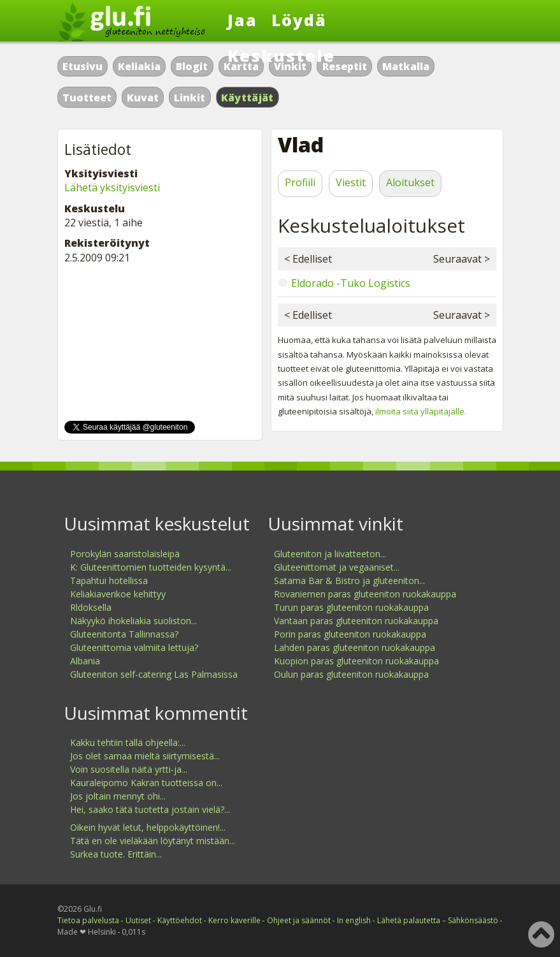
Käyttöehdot (180, 920)
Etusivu (83, 66)
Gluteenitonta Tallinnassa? (124, 634)
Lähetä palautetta (409, 920)
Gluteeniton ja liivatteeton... (330, 554)
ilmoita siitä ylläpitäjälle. (421, 411)
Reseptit (345, 66)
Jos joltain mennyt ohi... (118, 796)
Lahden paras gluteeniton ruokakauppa (355, 647)
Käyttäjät (248, 98)
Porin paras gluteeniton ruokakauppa (350, 634)
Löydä (299, 20)
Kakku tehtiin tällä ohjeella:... (128, 742)
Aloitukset (410, 182)
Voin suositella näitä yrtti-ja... (129, 769)
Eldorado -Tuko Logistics (351, 283)
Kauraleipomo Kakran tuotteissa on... (146, 783)
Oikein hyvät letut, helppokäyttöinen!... (148, 827)
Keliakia (139, 66)
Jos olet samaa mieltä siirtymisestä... (145, 756)
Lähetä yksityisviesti (112, 187)
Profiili (300, 182)
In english (354, 920)
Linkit (190, 98)
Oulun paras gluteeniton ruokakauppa (351, 674)
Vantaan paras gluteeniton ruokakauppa (356, 621)
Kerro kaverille (234, 920)
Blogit (192, 66)
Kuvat (143, 98)
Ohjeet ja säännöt (299, 920)
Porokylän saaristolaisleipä (125, 554)
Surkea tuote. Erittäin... (116, 854)
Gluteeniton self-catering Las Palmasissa (154, 674)
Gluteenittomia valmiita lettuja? (134, 647)
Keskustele (281, 55)
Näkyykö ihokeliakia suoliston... (133, 621)
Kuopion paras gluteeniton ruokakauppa (356, 661)
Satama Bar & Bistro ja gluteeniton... (349, 581)
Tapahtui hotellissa (109, 581)
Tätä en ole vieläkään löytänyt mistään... (153, 841)
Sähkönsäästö (473, 920)
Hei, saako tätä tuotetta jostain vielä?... (150, 809)
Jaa (242, 20)
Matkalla (406, 66)
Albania (85, 661)
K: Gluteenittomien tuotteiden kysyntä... (151, 567)
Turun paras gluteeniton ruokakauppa (351, 607)
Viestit (351, 182)
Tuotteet (87, 98)
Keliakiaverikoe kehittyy (118, 594)
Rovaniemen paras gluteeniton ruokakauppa (365, 594)
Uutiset (138, 920)
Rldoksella (91, 607)
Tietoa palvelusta (88, 920)
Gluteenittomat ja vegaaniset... (337, 567)
